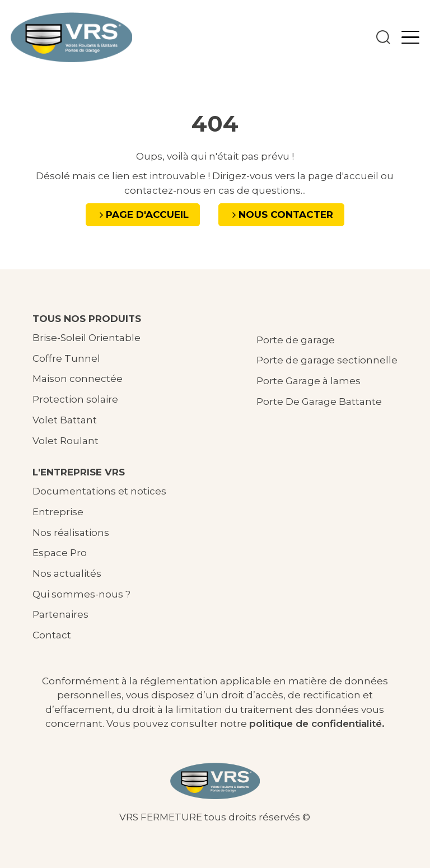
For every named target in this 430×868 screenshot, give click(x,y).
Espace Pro (60, 553)
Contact (52, 635)
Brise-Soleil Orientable (87, 338)
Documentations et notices (99, 491)
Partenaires (60, 614)
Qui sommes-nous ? (81, 594)
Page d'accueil (147, 214)
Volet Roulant (66, 441)
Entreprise (58, 512)
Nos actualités (67, 573)
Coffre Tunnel (66, 358)
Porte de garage (296, 340)
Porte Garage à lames (309, 381)
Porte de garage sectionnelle (327, 360)
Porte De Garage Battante (319, 402)
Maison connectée (78, 379)
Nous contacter (286, 214)
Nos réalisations (71, 533)
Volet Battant (65, 420)
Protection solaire (75, 399)
